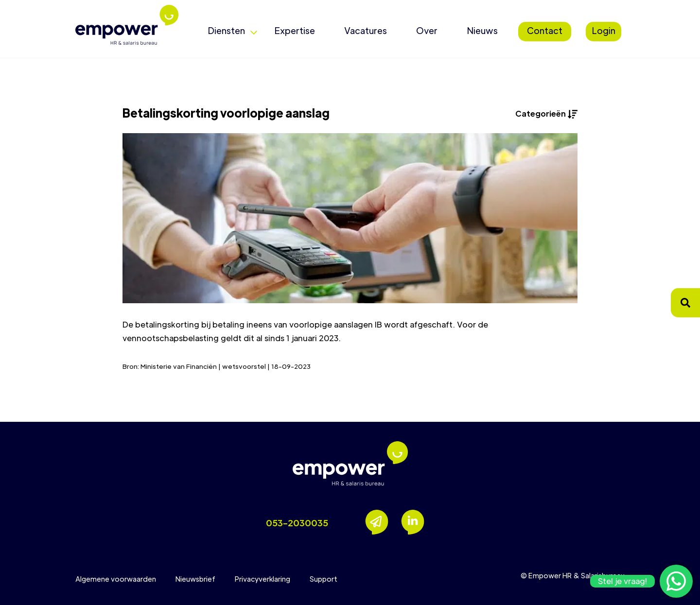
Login (604, 30)
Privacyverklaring (262, 579)
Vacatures (366, 30)
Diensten (226, 30)
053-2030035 (297, 523)
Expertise (295, 30)
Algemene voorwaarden (116, 579)
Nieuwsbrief (195, 579)
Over (427, 30)
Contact (545, 30)
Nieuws (482, 30)
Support (324, 579)
